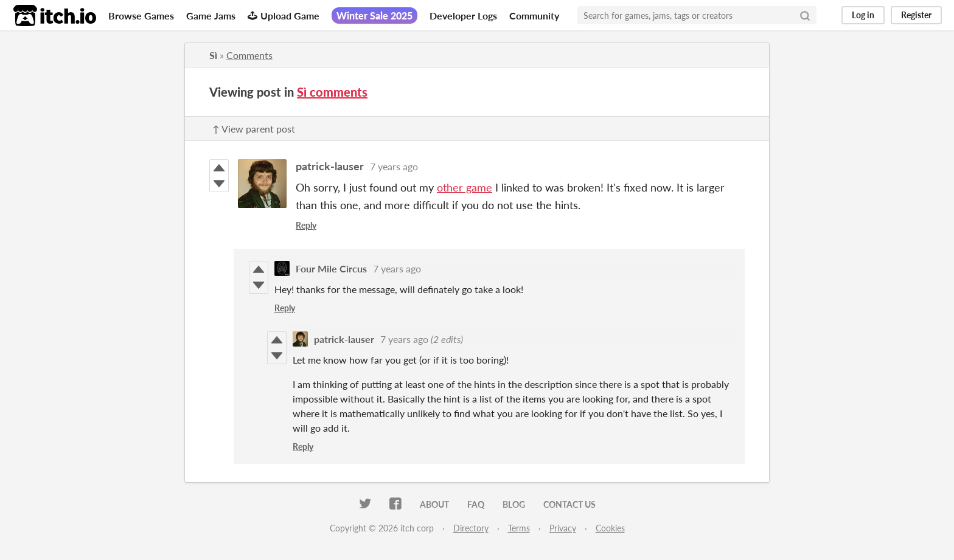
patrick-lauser (330, 166)
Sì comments (332, 92)
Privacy (563, 528)
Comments (249, 55)
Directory (471, 528)
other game (465, 187)
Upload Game (284, 16)
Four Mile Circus (331, 268)
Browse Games (141, 16)
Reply (306, 225)
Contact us (569, 504)
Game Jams (211, 16)
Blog (514, 504)
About (434, 504)
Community (534, 16)
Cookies (610, 528)
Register (916, 15)
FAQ (476, 504)
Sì (213, 55)
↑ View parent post (254, 129)
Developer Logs (463, 16)
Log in (863, 15)
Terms (519, 528)
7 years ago (394, 166)
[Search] (805, 15)
